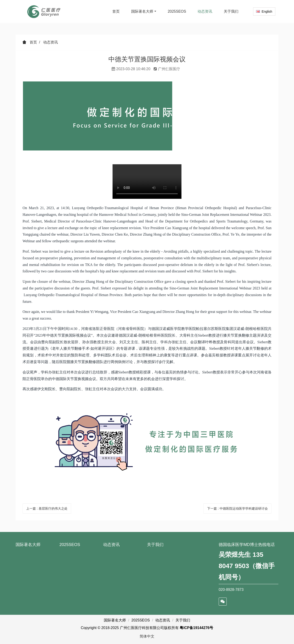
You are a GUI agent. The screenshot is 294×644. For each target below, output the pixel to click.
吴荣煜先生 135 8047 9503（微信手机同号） (247, 566)
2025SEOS (70, 545)
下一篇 (237, 508)
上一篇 (47, 508)
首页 (116, 11)
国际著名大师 (28, 545)
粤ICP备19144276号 (196, 628)
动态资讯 (51, 42)
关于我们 (155, 545)
